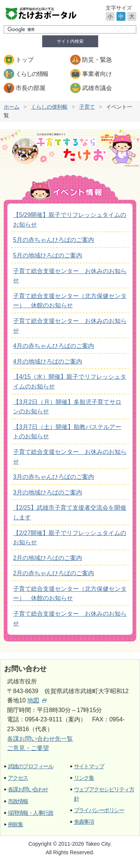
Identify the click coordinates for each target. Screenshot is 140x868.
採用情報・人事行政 (30, 813)
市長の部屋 (31, 88)
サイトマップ (89, 766)
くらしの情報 (32, 74)
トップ (25, 60)
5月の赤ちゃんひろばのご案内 (54, 240)
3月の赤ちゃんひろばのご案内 (54, 477)
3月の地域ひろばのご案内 (48, 492)
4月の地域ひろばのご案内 (48, 361)
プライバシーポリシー (99, 810)
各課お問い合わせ (28, 789)
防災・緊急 (97, 60)
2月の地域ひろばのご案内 (48, 558)
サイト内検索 (70, 41)
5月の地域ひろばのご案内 (48, 255)
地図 (37, 700)
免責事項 (84, 822)
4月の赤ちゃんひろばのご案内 (54, 346)
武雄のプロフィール (30, 766)
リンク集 (84, 778)
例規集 (15, 824)
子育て (87, 107)
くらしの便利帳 (49, 107)
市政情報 (18, 801)
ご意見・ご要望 (28, 748)
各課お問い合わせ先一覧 (40, 739)
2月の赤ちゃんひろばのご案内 (54, 573)
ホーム (12, 107)
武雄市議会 (97, 88)
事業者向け (97, 74)
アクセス (18, 778)
